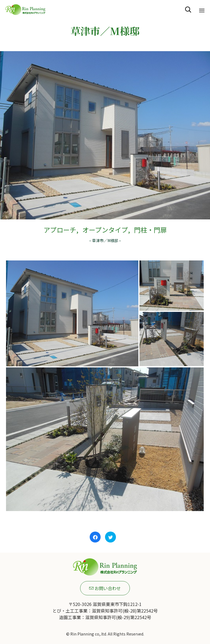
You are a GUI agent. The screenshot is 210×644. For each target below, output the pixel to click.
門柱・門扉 (150, 230)
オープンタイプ (105, 230)
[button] (105, 588)
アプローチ (60, 230)
